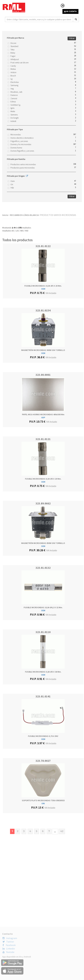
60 (13, 231)
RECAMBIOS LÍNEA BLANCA (25, 215)
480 (22, 231)
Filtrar (72, 38)
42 (62, 831)
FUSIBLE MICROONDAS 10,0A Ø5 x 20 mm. (43, 286)
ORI (43, 803)
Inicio (6, 215)
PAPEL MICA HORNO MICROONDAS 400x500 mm (43, 414)
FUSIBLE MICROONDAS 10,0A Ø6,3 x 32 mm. (43, 607)
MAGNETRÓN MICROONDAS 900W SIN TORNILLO (43, 350)
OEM (43, 289)
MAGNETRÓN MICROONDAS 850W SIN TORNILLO (43, 543)
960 (27, 231)
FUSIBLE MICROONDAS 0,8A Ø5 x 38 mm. (43, 672)
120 (17, 231)
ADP (43, 417)
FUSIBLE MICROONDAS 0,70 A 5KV (43, 736)
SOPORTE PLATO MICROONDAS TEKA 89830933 (43, 800)
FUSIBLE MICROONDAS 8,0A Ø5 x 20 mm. (43, 479)
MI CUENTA (70, 11)
